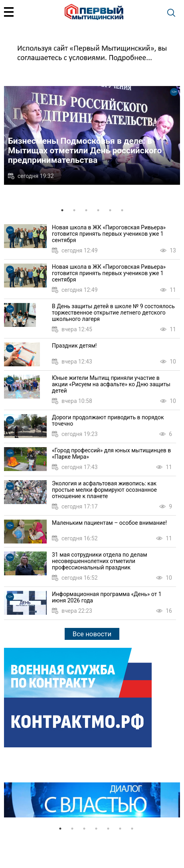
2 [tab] (74, 210)
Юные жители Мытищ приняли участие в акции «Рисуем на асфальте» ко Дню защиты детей (111, 384)
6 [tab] (122, 210)
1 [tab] (62, 210)
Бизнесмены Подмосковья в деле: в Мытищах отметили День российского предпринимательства (85, 151)
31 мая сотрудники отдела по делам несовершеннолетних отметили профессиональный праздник (100, 561)
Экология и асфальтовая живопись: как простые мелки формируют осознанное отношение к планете (104, 490)
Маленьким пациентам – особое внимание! (109, 523)
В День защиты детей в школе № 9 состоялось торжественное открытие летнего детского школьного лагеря (113, 313)
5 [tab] (110, 210)
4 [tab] (98, 210)
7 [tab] (132, 829)
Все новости (92, 634)
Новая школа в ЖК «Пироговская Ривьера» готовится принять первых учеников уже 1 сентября (109, 234)
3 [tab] (86, 210)
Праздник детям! (74, 346)
